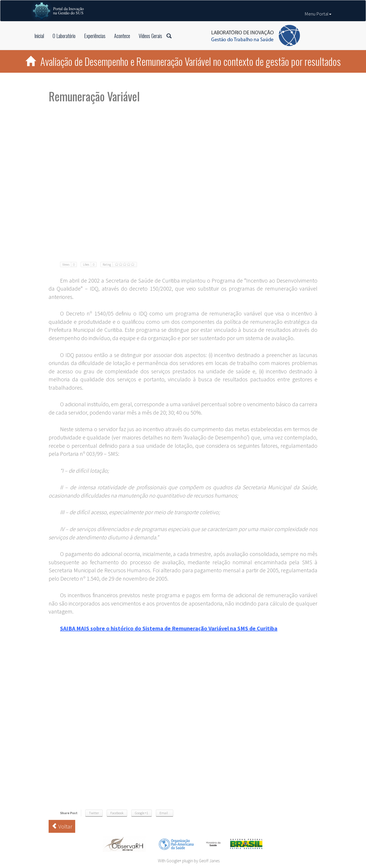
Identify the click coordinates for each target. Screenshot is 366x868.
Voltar (62, 826)
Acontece (122, 36)
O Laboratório (64, 36)
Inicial (39, 36)
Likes (90, 265)
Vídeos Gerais (150, 36)
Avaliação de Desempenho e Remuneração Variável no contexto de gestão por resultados (183, 61)
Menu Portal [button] (318, 14)
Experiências (95, 36)
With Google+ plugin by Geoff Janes (189, 861)
